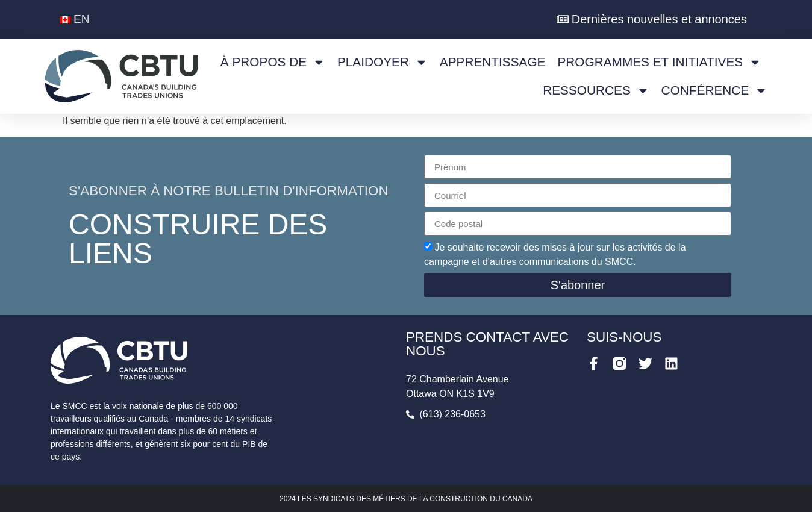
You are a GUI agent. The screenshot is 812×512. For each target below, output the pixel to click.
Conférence (714, 91)
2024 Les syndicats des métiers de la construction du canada (406, 499)
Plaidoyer (383, 62)
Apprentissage (493, 62)
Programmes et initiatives (659, 62)
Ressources (596, 91)
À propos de (273, 62)
